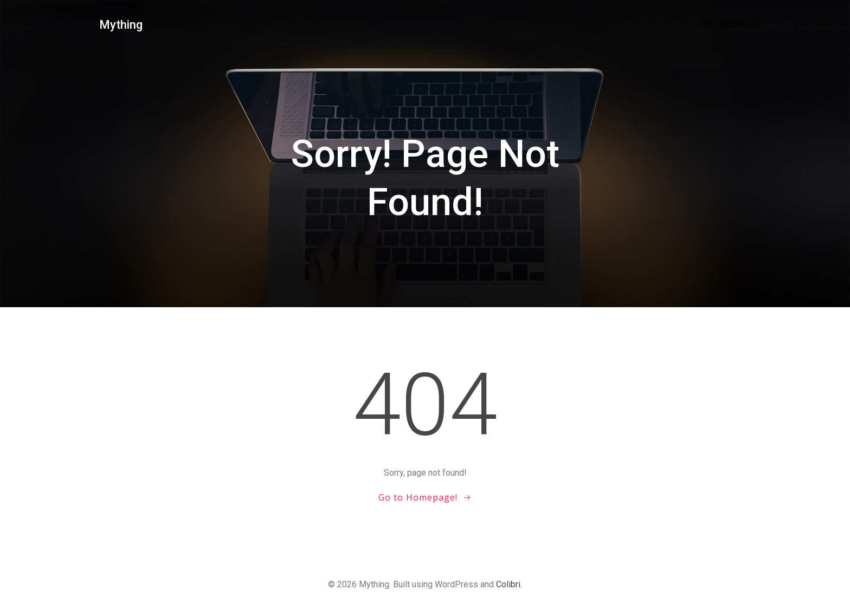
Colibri (508, 584)
